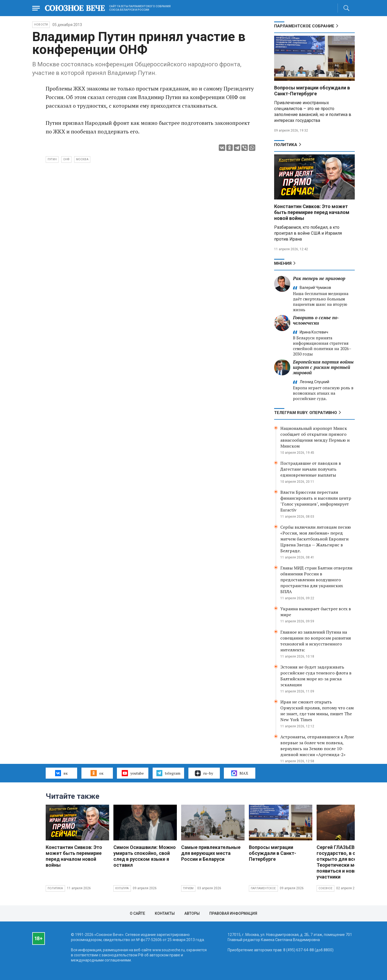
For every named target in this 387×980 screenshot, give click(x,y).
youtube (133, 773)
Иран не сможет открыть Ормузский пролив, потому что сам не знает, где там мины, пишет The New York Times (317, 711)
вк (61, 773)
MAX (240, 773)
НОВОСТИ (41, 25)
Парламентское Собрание (304, 26)
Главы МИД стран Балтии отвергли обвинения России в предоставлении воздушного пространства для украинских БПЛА (316, 580)
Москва (82, 159)
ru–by (204, 773)
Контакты (165, 913)
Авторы (192, 913)
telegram (168, 773)
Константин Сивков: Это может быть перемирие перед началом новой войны (312, 212)
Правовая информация (233, 913)
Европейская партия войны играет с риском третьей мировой (323, 367)
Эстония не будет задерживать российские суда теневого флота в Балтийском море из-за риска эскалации (316, 676)
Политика (286, 145)
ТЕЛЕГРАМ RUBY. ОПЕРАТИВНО (306, 413)
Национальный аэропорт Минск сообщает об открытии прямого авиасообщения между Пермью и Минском (315, 437)
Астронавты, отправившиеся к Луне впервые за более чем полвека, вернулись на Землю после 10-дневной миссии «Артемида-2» (317, 746)
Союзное (325, 888)
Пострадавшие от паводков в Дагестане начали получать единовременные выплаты (311, 469)
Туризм (188, 888)
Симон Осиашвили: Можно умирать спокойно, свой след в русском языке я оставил (145, 856)
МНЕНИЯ (283, 263)
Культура (122, 888)
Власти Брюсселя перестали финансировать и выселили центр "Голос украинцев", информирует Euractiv (316, 501)
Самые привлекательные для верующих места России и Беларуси (211, 853)
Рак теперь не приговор (319, 278)
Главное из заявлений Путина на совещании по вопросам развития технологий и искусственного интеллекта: (316, 641)
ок (97, 773)
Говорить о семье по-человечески (316, 320)
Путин (52, 159)
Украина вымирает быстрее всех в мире (316, 612)
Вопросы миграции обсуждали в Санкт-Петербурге (312, 91)
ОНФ (66, 159)
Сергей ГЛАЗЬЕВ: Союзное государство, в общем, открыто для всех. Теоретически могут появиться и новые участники (347, 862)
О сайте (137, 913)
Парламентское (263, 888)
